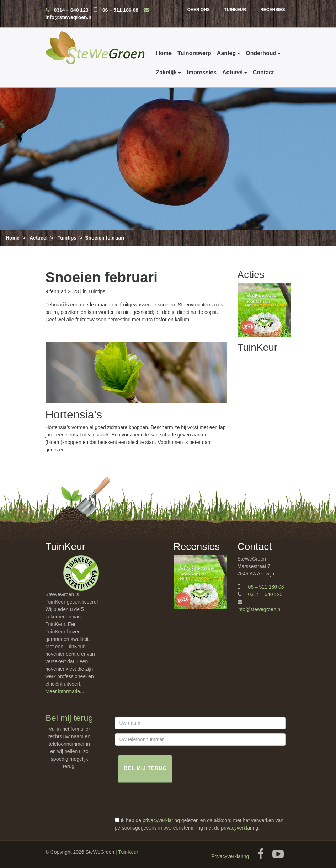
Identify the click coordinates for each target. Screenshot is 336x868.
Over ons (199, 10)
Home (164, 53)
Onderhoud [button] (261, 53)
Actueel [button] (128, 72)
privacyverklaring (161, 820)
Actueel (39, 238)
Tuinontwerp (194, 53)
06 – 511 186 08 (120, 10)
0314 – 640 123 (71, 10)
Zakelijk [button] (62, 72)
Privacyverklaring (230, 856)
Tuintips (67, 238)
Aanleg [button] (226, 53)
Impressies (97, 72)
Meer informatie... (65, 691)
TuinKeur (235, 10)
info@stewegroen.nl (69, 17)
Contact (159, 72)
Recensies (273, 10)
